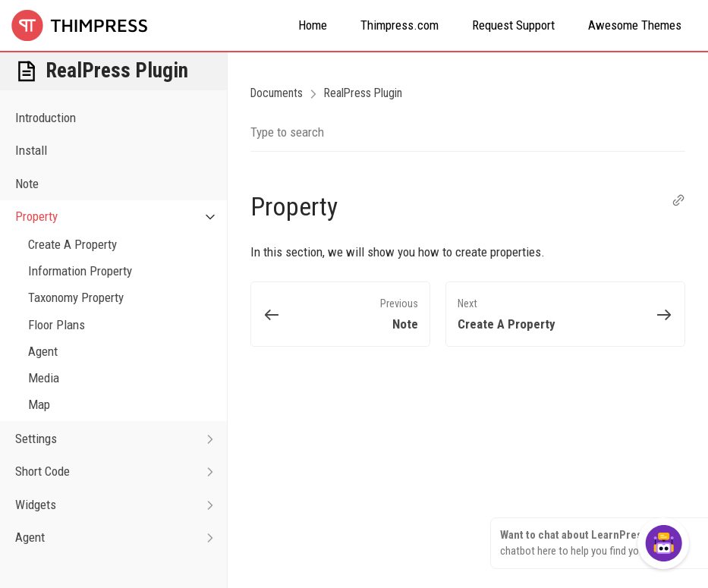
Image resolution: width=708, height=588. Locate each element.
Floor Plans (57, 325)
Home (313, 25)
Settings (121, 439)
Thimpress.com (400, 25)
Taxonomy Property (76, 297)
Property (121, 217)
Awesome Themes (635, 25)
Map (39, 404)
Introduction (46, 118)
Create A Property (72, 244)
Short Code (121, 472)
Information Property (80, 271)
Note (27, 184)
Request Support (513, 25)
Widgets (121, 505)
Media (44, 378)
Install (31, 150)
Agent (43, 351)
